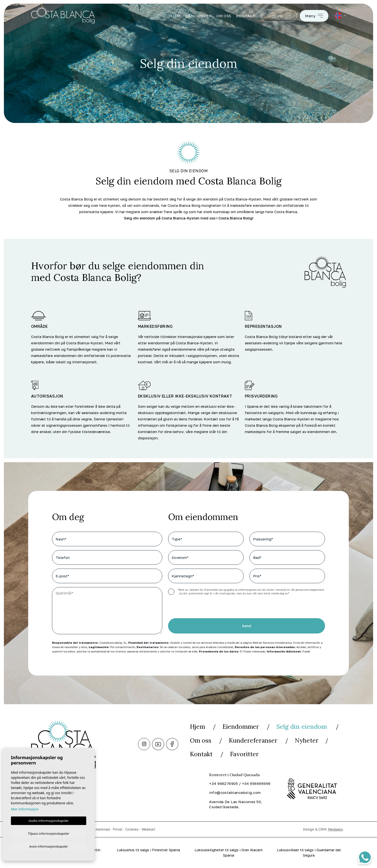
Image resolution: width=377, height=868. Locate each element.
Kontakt (246, 16)
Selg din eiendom (304, 726)
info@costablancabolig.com (235, 792)
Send (247, 626)
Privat (118, 829)
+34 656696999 (256, 783)
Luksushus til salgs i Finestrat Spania (149, 850)
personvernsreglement (310, 590)
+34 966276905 (223, 783)
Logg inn (279, 16)
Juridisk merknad (96, 829)
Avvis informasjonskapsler (48, 846)
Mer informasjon (25, 808)
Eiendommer (199, 16)
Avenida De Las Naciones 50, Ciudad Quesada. (236, 804)
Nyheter (308, 740)
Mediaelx (335, 829)
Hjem (175, 16)
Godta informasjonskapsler (48, 820)
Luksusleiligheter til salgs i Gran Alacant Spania (229, 853)
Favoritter (245, 754)
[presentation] (194, 608)
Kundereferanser (254, 740)
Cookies (132, 829)
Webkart (149, 829)
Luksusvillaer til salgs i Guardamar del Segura (309, 853)
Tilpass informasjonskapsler (49, 833)
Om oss (224, 16)
